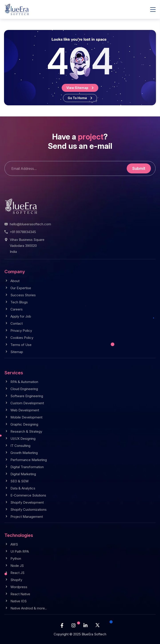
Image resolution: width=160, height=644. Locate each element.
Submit (139, 168)
